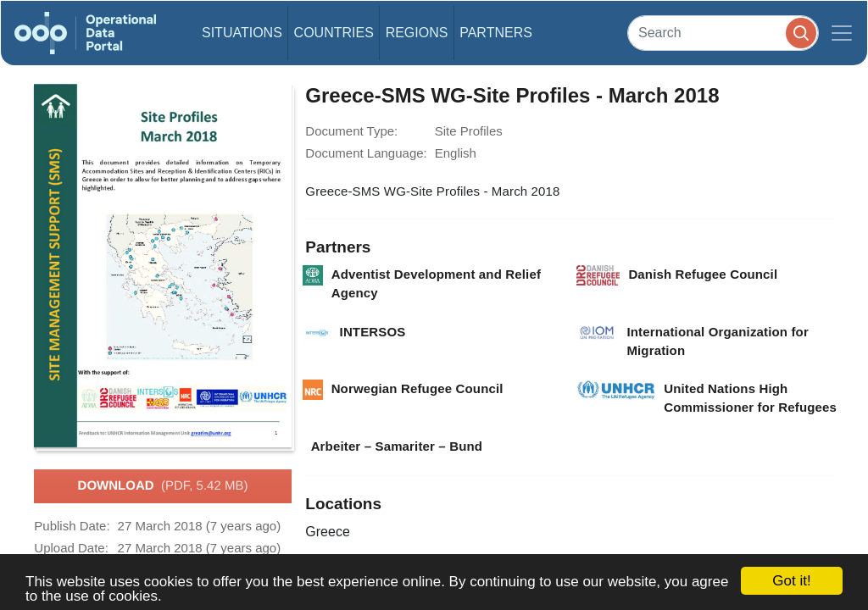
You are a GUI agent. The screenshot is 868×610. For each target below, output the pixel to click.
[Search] (723, 33)
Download (163, 486)
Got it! (791, 581)
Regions (417, 33)
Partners (496, 33)
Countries (334, 33)
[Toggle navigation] (842, 33)
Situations (242, 33)
